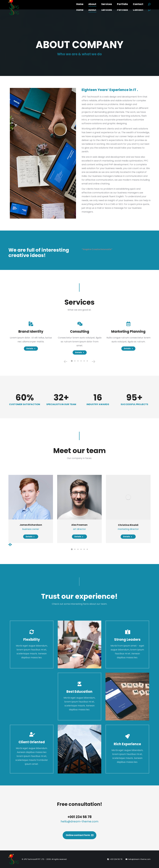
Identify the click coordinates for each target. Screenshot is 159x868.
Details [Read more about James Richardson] (30, 537)
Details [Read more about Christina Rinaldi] (128, 537)
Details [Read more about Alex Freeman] (79, 537)
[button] (72, 361)
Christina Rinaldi (128, 525)
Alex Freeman (79, 525)
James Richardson (31, 525)
